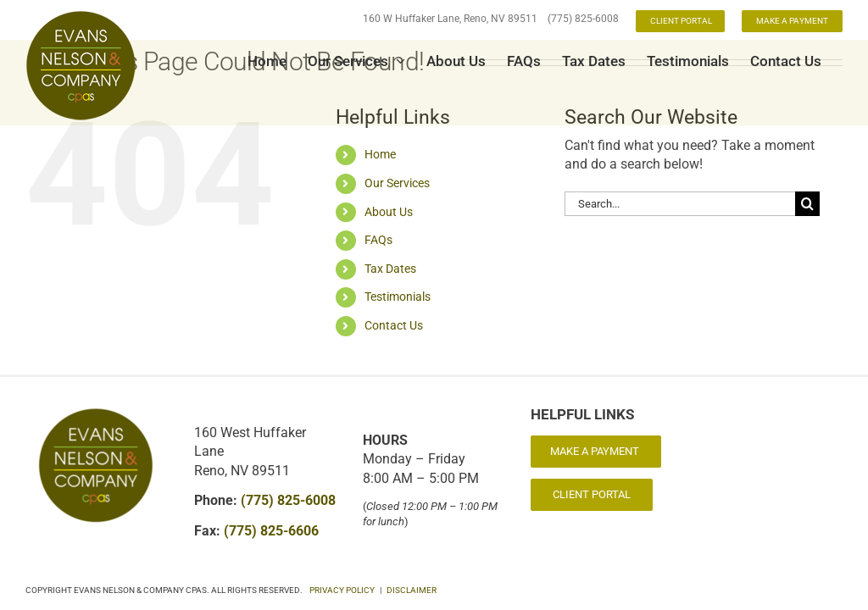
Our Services (397, 183)
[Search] (807, 204)
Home (380, 154)
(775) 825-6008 (583, 19)
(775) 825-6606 (271, 531)
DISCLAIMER (412, 590)
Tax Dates (390, 269)
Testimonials (398, 297)
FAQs (378, 240)
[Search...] (680, 204)
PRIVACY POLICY (342, 590)
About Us (389, 212)
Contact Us (394, 325)
